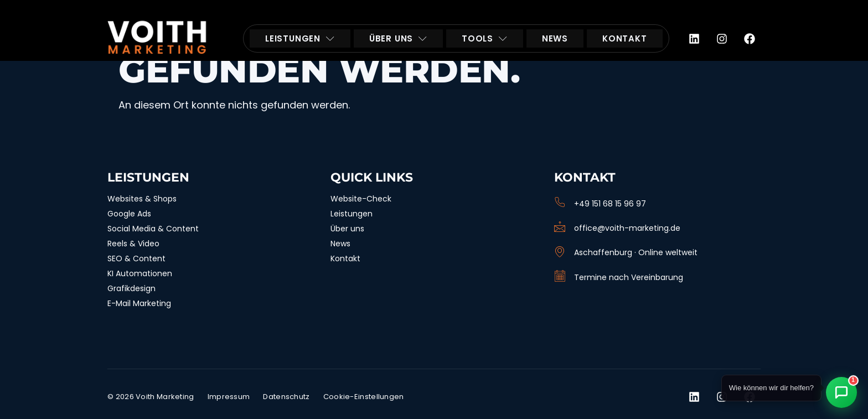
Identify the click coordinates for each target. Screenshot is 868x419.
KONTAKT (625, 38)
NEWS (555, 38)
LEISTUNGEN (300, 38)
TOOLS (485, 38)
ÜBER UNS (398, 38)
